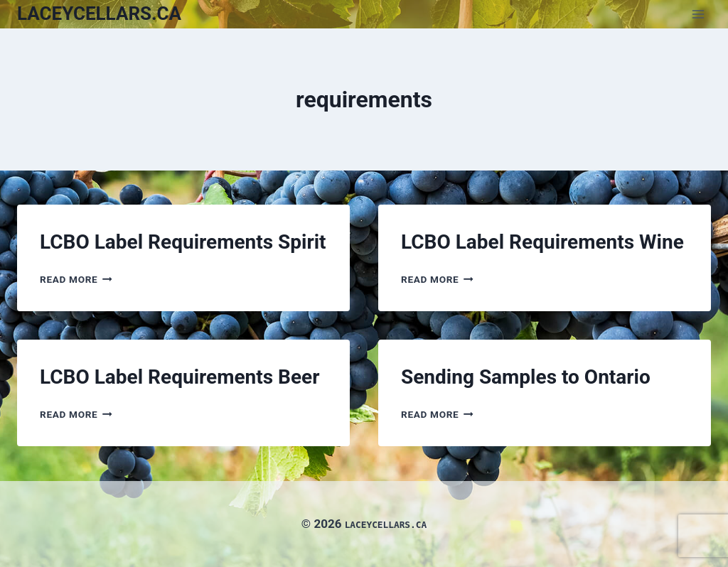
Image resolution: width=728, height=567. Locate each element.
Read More (76, 279)
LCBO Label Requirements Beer (180, 377)
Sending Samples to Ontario (526, 377)
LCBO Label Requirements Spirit (183, 242)
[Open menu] (698, 14)
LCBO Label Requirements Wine (542, 242)
